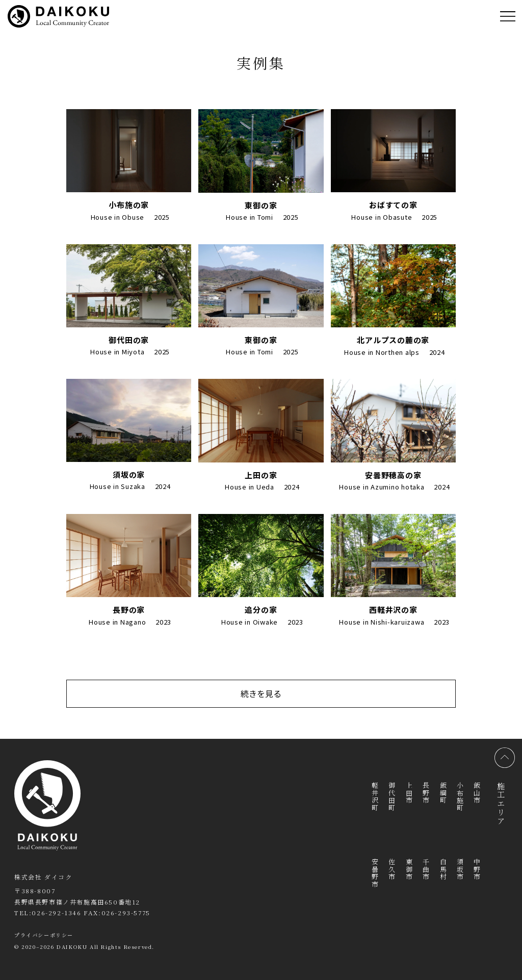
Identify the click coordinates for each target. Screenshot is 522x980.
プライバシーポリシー (44, 935)
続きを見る (261, 693)
